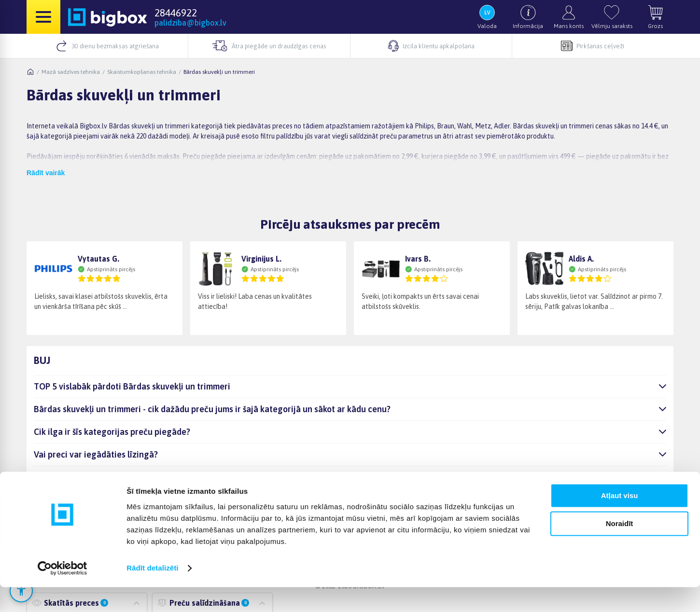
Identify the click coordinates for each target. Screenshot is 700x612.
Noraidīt (620, 549)
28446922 (176, 13)
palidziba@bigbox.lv (190, 23)
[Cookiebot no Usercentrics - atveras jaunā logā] (63, 593)
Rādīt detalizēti (152, 593)
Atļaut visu (620, 521)
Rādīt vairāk (46, 173)
